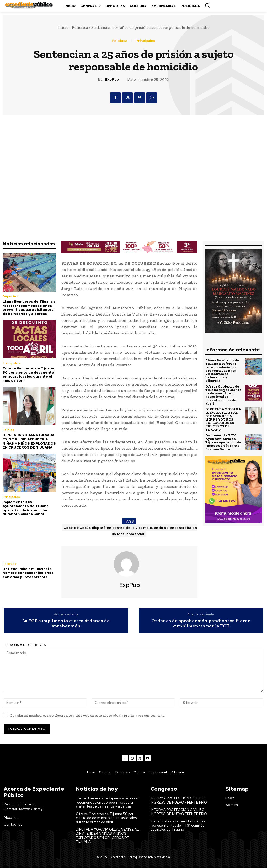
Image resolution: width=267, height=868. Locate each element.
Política (8, 430)
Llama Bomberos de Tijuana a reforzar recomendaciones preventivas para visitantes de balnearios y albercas (29, 308)
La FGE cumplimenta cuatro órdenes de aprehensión (66, 623)
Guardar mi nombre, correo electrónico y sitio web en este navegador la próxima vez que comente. (88, 715)
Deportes (10, 296)
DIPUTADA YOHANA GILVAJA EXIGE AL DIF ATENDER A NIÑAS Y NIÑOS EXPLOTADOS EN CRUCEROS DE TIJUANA (29, 441)
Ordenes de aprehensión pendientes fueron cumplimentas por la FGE (201, 623)
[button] (207, 5)
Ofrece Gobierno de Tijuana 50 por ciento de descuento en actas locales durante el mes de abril (28, 374)
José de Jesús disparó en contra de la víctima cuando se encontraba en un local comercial (131, 531)
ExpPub (112, 79)
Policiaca (80, 27)
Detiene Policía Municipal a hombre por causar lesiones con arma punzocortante (28, 573)
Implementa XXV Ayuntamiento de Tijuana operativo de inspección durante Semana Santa (26, 508)
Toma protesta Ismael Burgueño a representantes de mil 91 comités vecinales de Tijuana (178, 825)
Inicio (63, 27)
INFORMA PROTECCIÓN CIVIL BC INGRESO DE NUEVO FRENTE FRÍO (179, 800)
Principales (145, 41)
